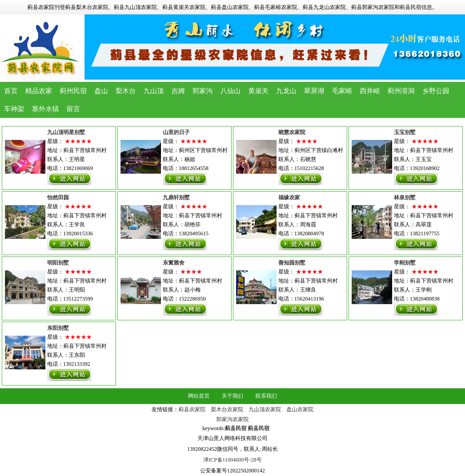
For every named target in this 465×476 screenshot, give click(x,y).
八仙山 (230, 91)
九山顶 (154, 91)
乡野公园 (436, 91)
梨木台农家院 (227, 409)
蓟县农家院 (192, 409)
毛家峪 (342, 91)
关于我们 (232, 396)
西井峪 (370, 91)
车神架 (14, 109)
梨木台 (126, 91)
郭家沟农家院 (232, 419)
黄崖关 (258, 91)
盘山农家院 (300, 409)
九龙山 (286, 91)
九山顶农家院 (265, 409)
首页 (11, 91)
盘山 (101, 91)
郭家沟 (203, 91)
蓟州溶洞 (401, 91)
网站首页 (199, 396)
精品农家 (39, 91)
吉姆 (178, 91)
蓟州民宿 (73, 91)
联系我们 (266, 396)
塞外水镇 (45, 109)
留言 (73, 109)
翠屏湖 (314, 91)
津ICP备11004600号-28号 (232, 460)
